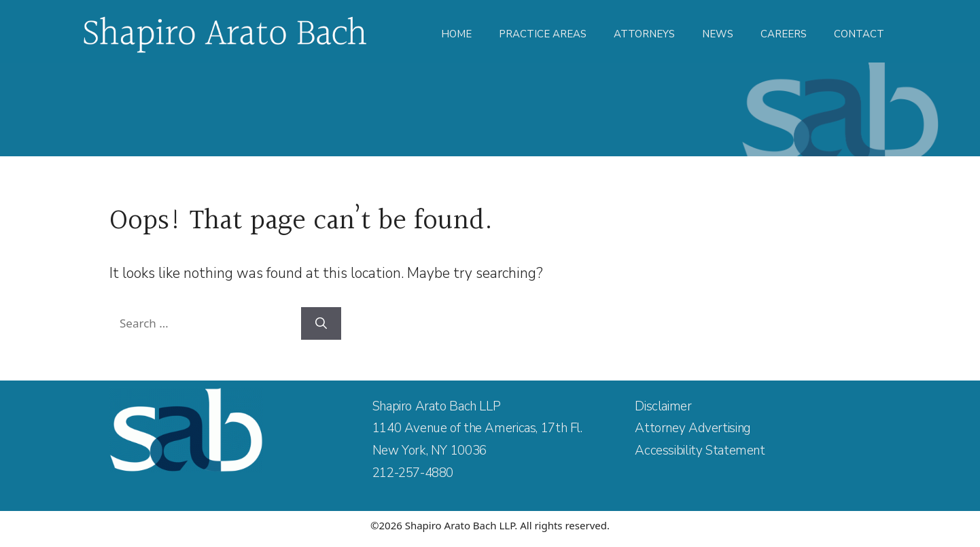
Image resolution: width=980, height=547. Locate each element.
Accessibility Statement (700, 451)
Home (456, 34)
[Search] (321, 323)
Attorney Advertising (693, 428)
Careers (784, 34)
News (718, 34)
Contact (859, 34)
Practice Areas (543, 34)
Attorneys (644, 34)
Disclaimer (663, 406)
